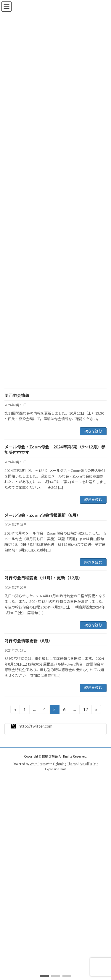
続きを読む (93, 431)
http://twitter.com (32, 726)
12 (85, 710)
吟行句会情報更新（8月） (28, 641)
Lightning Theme (65, 764)
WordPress (38, 764)
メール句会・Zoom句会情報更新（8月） (42, 515)
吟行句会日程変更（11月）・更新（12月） (43, 578)
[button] (44, 976)
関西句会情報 (17, 395)
